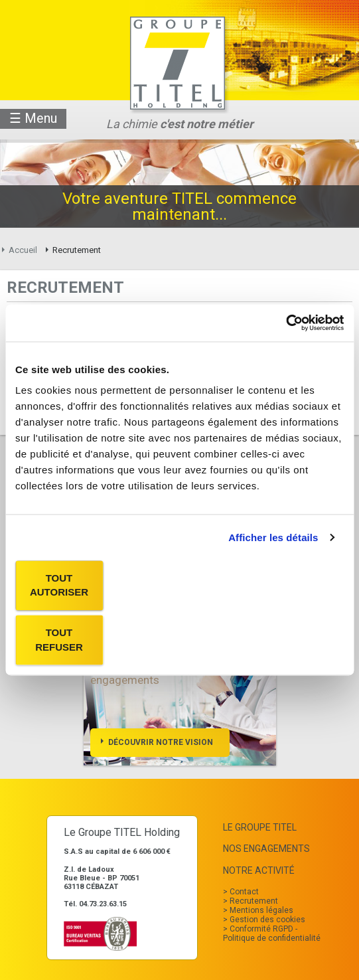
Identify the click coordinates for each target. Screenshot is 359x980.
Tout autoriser (59, 585)
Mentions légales (261, 910)
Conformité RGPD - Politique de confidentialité (272, 934)
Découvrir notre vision (161, 742)
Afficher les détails (273, 537)
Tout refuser (59, 640)
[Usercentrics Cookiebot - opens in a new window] (286, 323)
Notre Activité (259, 870)
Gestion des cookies (267, 920)
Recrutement (254, 901)
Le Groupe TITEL (260, 827)
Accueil (23, 250)
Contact (244, 892)
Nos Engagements (266, 849)
